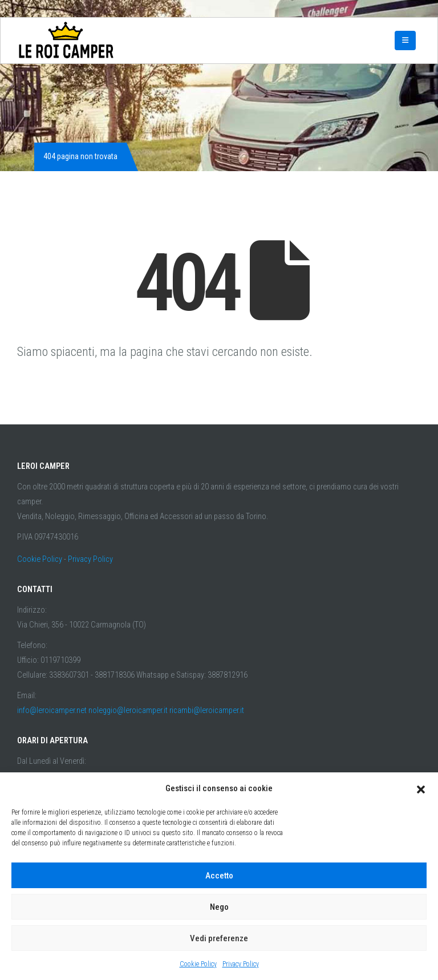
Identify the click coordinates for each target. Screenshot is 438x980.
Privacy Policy (241, 964)
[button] (421, 788)
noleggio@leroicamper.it (128, 710)
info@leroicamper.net (52, 710)
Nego (219, 907)
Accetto (219, 876)
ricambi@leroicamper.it (207, 710)
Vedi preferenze (219, 938)
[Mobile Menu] (405, 41)
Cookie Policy (198, 964)
